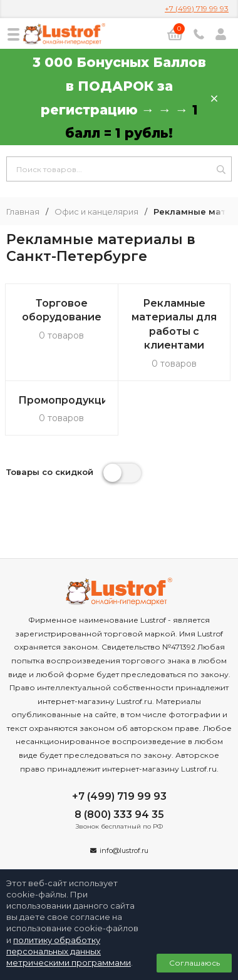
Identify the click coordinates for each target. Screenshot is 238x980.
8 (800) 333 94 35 (119, 814)
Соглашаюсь (194, 963)
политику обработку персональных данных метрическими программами (69, 951)
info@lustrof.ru (124, 850)
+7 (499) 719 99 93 (197, 8)
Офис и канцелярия (96, 212)
